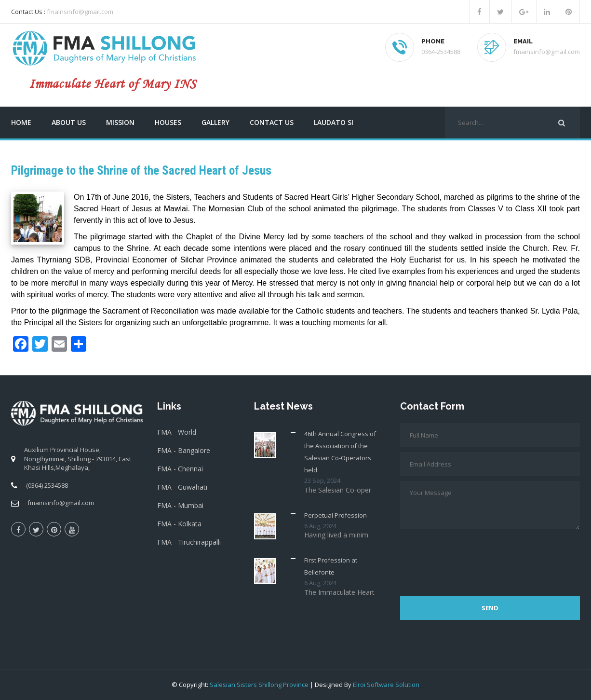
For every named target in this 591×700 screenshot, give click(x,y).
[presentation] (473, 558)
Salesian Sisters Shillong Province (259, 685)
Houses (168, 122)
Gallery (215, 122)
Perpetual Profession (336, 515)
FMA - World (177, 432)
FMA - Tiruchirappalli (189, 542)
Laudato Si (334, 122)
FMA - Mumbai (180, 505)
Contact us (272, 122)
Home (21, 122)
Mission (120, 122)
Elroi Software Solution (386, 685)
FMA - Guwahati (182, 487)
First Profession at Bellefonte (331, 566)
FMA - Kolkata (179, 524)
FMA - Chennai (180, 469)
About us (69, 122)
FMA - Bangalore (184, 450)
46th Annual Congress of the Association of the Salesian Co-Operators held (340, 452)
